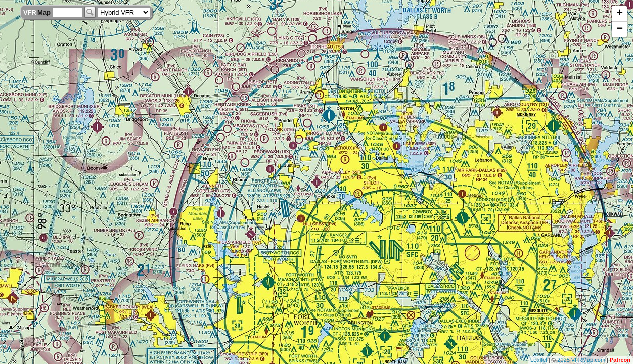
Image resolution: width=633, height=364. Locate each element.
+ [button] (620, 14)
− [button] (620, 29)
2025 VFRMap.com (581, 360)
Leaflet (539, 360)
